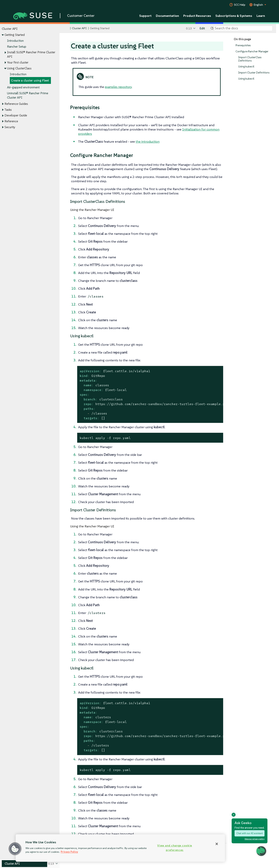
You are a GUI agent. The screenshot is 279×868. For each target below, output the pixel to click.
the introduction (148, 141)
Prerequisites (243, 45)
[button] (15, 849)
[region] (120, 848)
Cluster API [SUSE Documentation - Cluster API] (79, 28)
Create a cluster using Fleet (30, 81)
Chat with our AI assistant (250, 833)
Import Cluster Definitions (254, 73)
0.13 (189, 28)
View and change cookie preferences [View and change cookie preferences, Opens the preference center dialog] (175, 848)
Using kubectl (246, 67)
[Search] (243, 28)
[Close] (217, 844)
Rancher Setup (17, 47)
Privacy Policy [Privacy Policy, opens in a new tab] (69, 852)
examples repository (118, 87)
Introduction (15, 41)
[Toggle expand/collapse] (3, 35)
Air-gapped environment (23, 88)
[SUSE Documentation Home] (67, 29)
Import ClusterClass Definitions (250, 59)
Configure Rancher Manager (252, 51)
